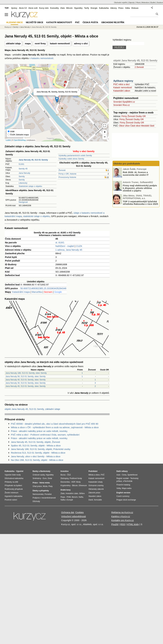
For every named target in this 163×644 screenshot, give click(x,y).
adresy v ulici (81, 44)
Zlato (63, 8)
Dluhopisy (65, 478)
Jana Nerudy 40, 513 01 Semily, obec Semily (25, 380)
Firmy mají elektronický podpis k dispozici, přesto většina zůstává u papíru (140, 188)
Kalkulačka (104, 8)
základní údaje (13, 44)
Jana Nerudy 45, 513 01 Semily (44, 27)
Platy (51, 486)
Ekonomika (65, 482)
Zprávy (14, 8)
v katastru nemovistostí (41, 58)
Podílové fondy (76, 478)
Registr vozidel (123, 478)
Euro (45, 478)
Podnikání (93, 471)
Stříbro (82, 493)
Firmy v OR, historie (67, 174)
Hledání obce (15, 22)
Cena (124, 475)
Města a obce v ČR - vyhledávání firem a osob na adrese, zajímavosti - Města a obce (55, 427)
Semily (22, 176)
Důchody (36, 501)
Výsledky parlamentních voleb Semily (75, 155)
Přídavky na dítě (11, 482)
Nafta (81, 497)
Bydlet (153, 2)
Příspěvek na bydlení (13, 486)
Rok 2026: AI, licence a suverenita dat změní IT (136, 174)
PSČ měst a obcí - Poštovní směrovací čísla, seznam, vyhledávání (45, 435)
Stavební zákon (95, 496)
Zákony (113, 8)
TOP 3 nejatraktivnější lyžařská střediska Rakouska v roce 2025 (140, 203)
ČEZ (69, 475)
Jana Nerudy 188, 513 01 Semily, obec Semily (26, 373)
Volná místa (44, 483)
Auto (118, 475)
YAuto (138, 2)
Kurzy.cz (8, 27)
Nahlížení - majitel (65, 246)
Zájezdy (131, 2)
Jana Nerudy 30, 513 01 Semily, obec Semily (25, 383)
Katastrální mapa (21, 292)
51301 (21, 164)
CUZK (79, 246)
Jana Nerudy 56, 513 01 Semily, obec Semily (25, 376)
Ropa (63, 497)
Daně (91, 500)
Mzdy (78, 482)
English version (123, 493)
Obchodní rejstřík (121, 2)
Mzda (45, 486)
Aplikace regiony (123, 81)
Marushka (37, 292)
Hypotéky (78, 8)
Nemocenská (38, 494)
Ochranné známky (96, 486)
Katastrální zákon (122, 91)
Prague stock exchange (126, 500)
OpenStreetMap (20, 140)
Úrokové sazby (39, 475)
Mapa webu (127, 488)
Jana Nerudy (24, 173)
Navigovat (23, 202)
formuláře (98, 500)
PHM (69, 497)
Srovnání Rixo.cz (122, 105)
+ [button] (105, 132)
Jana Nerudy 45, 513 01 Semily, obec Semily (25, 386)
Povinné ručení (11, 500)
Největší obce (35, 22)
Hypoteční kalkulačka (13, 496)
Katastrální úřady (96, 482)
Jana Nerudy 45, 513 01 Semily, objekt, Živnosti (35, 442)
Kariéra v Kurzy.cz (121, 516)
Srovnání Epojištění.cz (124, 102)
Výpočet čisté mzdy (13, 475)
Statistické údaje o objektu (30, 186)
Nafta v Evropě (67, 500)
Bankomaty (45, 471)
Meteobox (145, 2)
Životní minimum (11, 493)
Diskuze (135, 8)
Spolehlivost (132, 475)
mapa (28, 44)
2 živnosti (139, 67)
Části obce (135, 126)
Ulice (127, 126)
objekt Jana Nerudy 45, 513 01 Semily (135, 61)
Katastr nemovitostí (123, 87)
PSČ (77, 22)
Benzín (75, 497)
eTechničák (128, 481)
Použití (115, 524)
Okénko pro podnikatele (127, 164)
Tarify (87, 8)
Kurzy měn (44, 8)
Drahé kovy (66, 490)
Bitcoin (69, 8)
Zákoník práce (94, 493)
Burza (63, 475)
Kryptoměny (66, 486)
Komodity (54, 8)
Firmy (124, 116)
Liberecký (23, 183)
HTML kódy (133, 524)
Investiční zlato (72, 493)
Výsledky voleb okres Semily (71, 159)
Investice (65, 471)
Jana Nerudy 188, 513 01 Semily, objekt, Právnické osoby (41, 449)
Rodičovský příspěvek (14, 489)
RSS (123, 524)
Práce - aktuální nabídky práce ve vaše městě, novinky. (39, 431)
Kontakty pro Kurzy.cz (123, 520)
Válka (127, 8)
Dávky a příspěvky (41, 491)
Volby (119, 488)
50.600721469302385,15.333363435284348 (43, 288)
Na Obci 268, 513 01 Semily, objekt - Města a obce (37, 460)
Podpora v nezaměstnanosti (44, 498)
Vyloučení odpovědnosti (74, 516)
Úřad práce (37, 486)
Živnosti (62, 170)
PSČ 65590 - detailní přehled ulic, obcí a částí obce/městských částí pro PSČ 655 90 (55, 424)
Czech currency (123, 496)
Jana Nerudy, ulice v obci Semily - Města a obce (36, 456)
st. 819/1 (60, 242)
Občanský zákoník (96, 489)
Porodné (48, 494)
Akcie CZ (23, 8)
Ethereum (83, 486)
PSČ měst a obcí (121, 84)
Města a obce (94, 475)
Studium (160, 2)
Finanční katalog (123, 485)
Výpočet (20, 471)
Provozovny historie (67, 177)
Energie (94, 8)
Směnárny (37, 478)
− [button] (105, 137)
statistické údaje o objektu (36, 216)
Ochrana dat (68, 512)
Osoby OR (141, 116)
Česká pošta (90, 22)
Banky (35, 471)
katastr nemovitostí (60, 44)
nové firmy (40, 44)
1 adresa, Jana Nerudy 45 (69, 250)
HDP (73, 482)
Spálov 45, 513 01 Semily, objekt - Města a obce (36, 446)
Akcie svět (33, 8)
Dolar (50, 478)
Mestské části (148, 126)
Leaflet (8, 140)
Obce (122, 126)
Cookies (79, 512)
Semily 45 (23, 169)
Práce (121, 8)
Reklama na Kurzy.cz (122, 512)
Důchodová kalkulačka (14, 478)
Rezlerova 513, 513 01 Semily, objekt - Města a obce (38, 453)
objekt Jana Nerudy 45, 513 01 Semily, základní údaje (32, 409)
